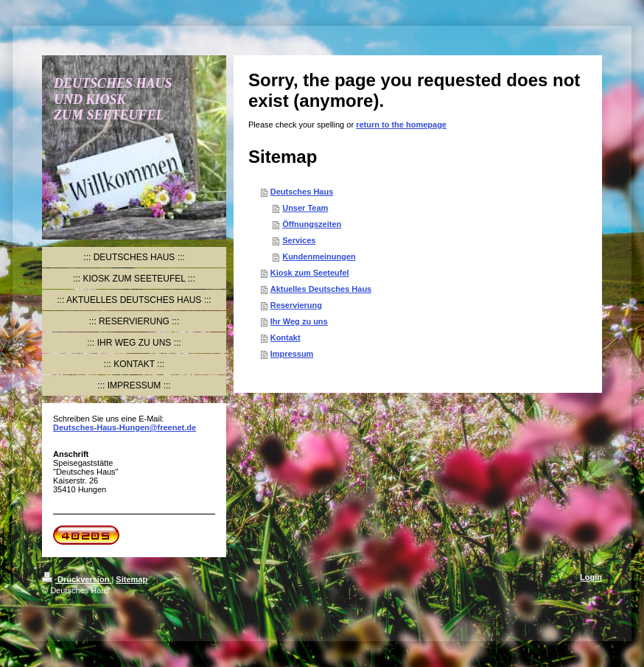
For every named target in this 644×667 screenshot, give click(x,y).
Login (591, 577)
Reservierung (296, 305)
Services (299, 240)
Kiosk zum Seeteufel (310, 273)
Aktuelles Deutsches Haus (321, 289)
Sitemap (132, 579)
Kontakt (286, 338)
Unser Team (305, 208)
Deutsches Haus (302, 192)
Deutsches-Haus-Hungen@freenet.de (125, 427)
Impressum (292, 354)
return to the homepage (401, 125)
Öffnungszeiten (312, 224)
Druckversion (77, 579)
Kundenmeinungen (319, 256)
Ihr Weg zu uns (299, 321)
